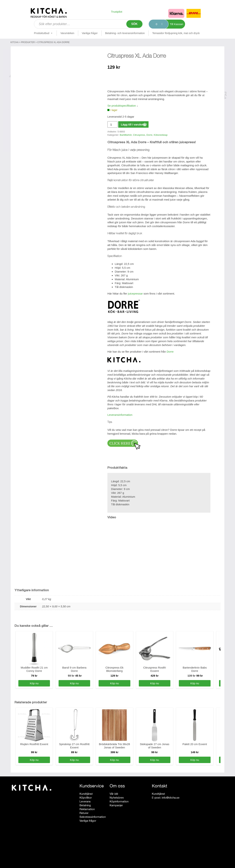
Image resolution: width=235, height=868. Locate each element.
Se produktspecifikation (122, 106)
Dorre (150, 135)
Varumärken (67, 33)
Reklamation (87, 809)
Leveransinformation (120, 415)
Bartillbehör (126, 135)
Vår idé (114, 794)
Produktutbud (43, 33)
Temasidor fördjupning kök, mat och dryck (176, 33)
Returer (84, 813)
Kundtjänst (86, 794)
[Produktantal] (112, 124)
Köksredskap (161, 135)
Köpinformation (119, 801)
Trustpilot (116, 12)
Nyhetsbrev (117, 798)
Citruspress (139, 135)
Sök (134, 24)
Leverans (85, 801)
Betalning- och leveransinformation (125, 33)
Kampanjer (116, 805)
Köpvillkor (86, 798)
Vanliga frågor (90, 33)
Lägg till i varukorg (133, 124)
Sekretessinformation (93, 817)
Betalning (85, 805)
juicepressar (135, 294)
